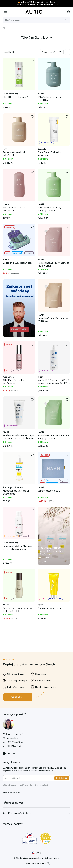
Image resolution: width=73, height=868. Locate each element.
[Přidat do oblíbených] (32, 61)
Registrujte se (18, 697)
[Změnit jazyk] (37, 853)
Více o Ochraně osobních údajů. (37, 785)
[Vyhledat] (66, 20)
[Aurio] (34, 12)
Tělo (9, 28)
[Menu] (6, 12)
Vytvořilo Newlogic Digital (37, 863)
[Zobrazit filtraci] (67, 52)
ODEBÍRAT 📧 (62, 778)
